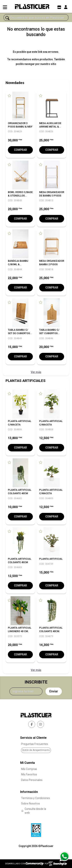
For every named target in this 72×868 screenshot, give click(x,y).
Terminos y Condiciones (36, 798)
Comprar (20, 150)
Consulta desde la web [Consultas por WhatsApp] (34, 811)
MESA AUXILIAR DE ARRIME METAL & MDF (50, 127)
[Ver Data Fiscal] (36, 829)
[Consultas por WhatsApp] (64, 856)
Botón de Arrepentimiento (36, 750)
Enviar (54, 691)
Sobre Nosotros (31, 803)
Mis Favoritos (29, 774)
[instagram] (41, 724)
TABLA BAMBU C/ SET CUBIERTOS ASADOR (49, 333)
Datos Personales (32, 780)
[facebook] (32, 724)
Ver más (36, 372)
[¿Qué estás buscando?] (36, 18)
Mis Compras (29, 769)
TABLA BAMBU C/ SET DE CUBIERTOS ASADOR (19, 333)
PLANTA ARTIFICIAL (51, 559)
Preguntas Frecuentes (35, 744)
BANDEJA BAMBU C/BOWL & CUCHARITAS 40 (18, 264)
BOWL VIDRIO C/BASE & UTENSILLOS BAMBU (20, 196)
